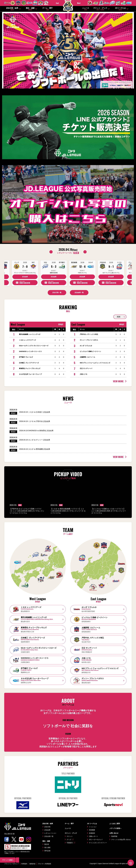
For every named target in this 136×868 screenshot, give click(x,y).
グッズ (69, 839)
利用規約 (24, 864)
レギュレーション (50, 833)
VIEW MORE (118, 381)
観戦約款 (33, 864)
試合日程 (47, 827)
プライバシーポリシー (12, 864)
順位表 (47, 844)
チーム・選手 (47, 9)
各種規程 (92, 833)
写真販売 (70, 843)
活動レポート (93, 836)
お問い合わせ (114, 833)
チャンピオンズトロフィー (98, 843)
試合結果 (25, 277)
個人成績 (47, 847)
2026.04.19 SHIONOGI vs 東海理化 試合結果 (36, 431)
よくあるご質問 (115, 824)
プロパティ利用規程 (44, 864)
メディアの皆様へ (115, 828)
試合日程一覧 (57, 292)
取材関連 (114, 836)
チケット (70, 836)
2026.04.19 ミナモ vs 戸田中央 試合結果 (35, 421)
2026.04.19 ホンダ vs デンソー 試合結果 (35, 440)
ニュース (86, 9)
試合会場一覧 (49, 836)
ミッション (93, 827)
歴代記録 (47, 851)
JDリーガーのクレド (96, 839)
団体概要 (92, 830)
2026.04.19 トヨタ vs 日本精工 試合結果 (35, 412)
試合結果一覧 (79, 292)
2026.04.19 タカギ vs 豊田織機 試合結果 (35, 449)
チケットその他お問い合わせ (121, 839)
